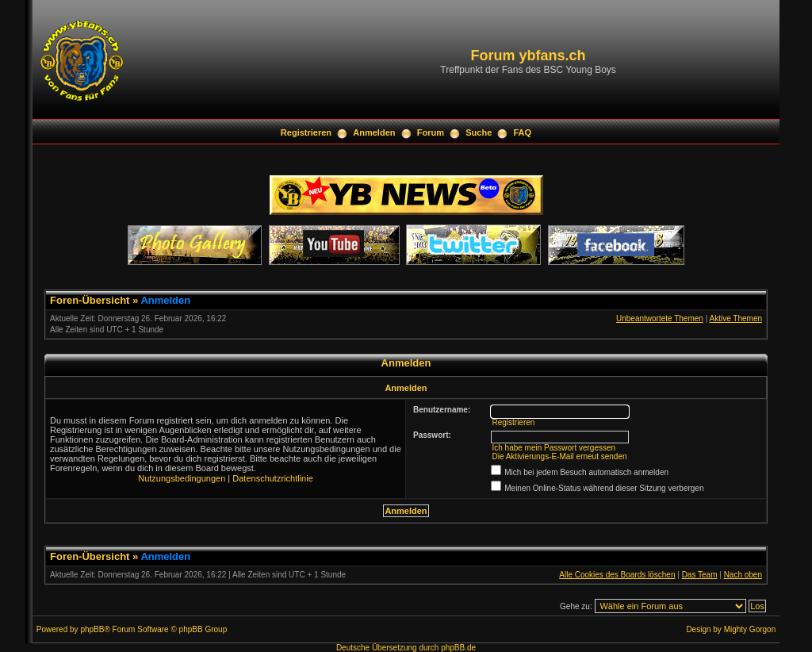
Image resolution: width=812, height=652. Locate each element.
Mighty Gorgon (750, 629)
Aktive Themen (735, 318)
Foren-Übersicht (90, 300)
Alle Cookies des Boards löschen (617, 575)
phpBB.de (458, 648)
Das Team (700, 575)
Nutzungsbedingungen (182, 478)
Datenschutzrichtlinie (273, 478)
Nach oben (743, 575)
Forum (431, 132)
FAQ (523, 132)
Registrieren (306, 132)
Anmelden (374, 132)
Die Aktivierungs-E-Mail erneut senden (559, 456)
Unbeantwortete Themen (660, 318)
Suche (479, 132)
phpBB (92, 629)
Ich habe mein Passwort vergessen (553, 448)
